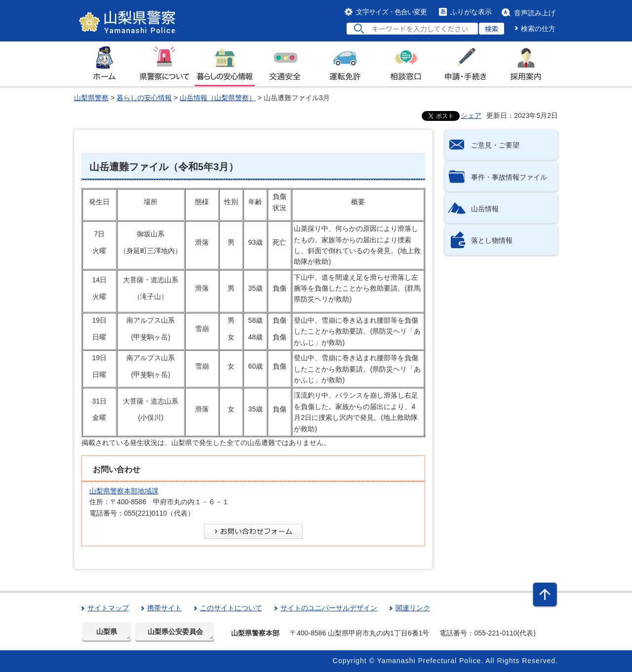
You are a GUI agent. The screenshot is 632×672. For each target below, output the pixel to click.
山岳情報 (485, 209)
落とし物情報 (492, 240)
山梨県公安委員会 (175, 632)
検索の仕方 (538, 29)
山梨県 (107, 632)
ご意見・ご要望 (495, 145)
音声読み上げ (535, 13)
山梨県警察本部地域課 (124, 491)
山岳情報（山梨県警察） (218, 98)
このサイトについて (231, 608)
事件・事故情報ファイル (509, 177)
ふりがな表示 (471, 12)
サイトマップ (108, 608)
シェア (471, 115)
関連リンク (413, 608)
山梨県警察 (91, 98)
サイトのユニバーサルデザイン (329, 608)
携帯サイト (164, 608)
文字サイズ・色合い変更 (391, 12)
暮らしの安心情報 (144, 98)
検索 (492, 29)
